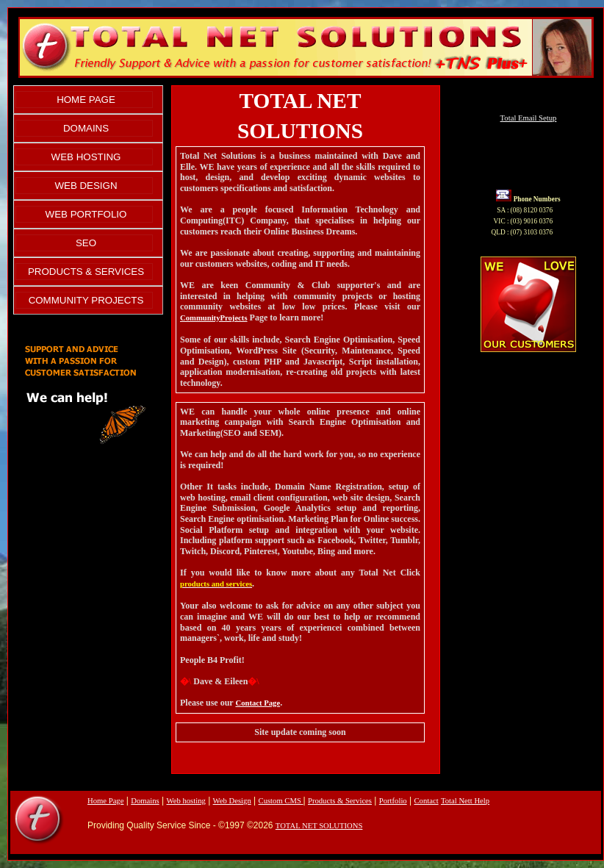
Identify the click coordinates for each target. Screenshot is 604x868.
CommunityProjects (214, 318)
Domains (145, 801)
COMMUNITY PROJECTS (86, 300)
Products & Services (340, 801)
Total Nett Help (465, 801)
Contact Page (258, 703)
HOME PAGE (86, 100)
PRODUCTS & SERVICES (86, 272)
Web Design (232, 801)
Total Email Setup (529, 118)
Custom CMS (281, 801)
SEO (86, 243)
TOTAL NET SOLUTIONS (319, 826)
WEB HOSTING (86, 157)
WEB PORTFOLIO (86, 214)
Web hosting (186, 801)
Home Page (105, 801)
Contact (426, 801)
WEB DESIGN (86, 186)
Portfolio (393, 801)
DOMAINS (86, 128)
